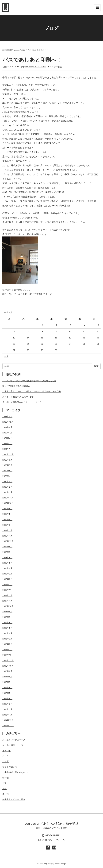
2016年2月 (7, 644)
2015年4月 (7, 699)
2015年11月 (8, 660)
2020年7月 (7, 465)
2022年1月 (7, 433)
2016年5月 (7, 628)
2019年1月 (7, 536)
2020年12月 (8, 454)
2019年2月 (7, 530)
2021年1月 (7, 449)
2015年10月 (8, 666)
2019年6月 (7, 509)
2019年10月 (8, 503)
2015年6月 (7, 688)
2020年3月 (7, 481)
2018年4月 (7, 568)
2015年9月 (7, 671)
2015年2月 (7, 709)
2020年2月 (7, 487)
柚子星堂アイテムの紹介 (14, 799)
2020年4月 (7, 476)
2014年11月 (8, 726)
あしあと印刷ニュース (13, 745)
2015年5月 (7, 693)
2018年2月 (7, 579)
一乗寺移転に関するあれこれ (16, 772)
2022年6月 (7, 427)
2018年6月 (7, 557)
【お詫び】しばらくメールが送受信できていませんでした (29, 381)
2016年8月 (7, 612)
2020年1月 (7, 492)
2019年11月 (8, 498)
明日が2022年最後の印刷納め (16, 386)
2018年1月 (7, 585)
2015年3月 (7, 704)
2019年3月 (7, 525)
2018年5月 (7, 563)
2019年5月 (7, 514)
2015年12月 (8, 655)
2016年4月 (7, 633)
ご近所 (6, 761)
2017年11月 (8, 590)
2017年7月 (7, 595)
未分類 (6, 794)
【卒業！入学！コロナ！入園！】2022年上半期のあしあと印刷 (32, 391)
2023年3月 (7, 416)
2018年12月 (8, 541)
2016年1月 (7, 650)
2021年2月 (7, 444)
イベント (7, 751)
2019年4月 (7, 520)
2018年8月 (7, 547)
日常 (4, 783)
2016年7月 (7, 617)
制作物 (6, 778)
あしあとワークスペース (14, 740)
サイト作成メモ (10, 767)
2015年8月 (7, 677)
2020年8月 (7, 460)
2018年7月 (7, 552)
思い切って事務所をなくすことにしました (22, 402)
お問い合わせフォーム (53, 840)
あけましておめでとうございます (18, 397)
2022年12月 (8, 422)
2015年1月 (7, 715)
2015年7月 (7, 682)
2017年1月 (7, 601)
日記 (23, 50)
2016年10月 (8, 606)
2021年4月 (7, 438)
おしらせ (7, 756)
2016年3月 (7, 639)
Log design (7, 50)
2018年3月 (7, 574)
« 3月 (6, 356)
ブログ (17, 50)
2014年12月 (8, 720)
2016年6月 (7, 623)
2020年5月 (7, 471)
